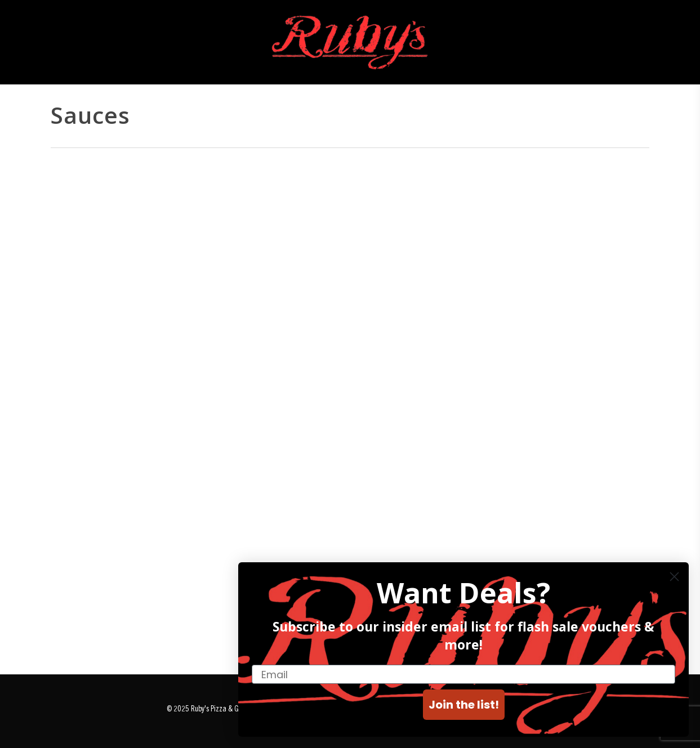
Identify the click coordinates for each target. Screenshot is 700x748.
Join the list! (464, 705)
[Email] (463, 674)
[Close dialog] (674, 577)
